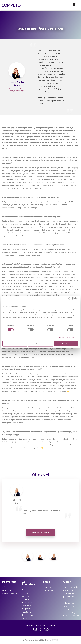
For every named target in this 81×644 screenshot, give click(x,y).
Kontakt (67, 609)
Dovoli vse (66, 344)
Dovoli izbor (40, 344)
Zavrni (15, 344)
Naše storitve (8, 587)
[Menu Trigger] (74, 4)
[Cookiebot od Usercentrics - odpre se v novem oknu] (69, 299)
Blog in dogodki (70, 606)
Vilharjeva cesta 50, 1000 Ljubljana (41, 625)
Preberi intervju (41, 532)
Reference (6, 590)
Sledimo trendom (9, 593)
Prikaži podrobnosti (67, 337)
